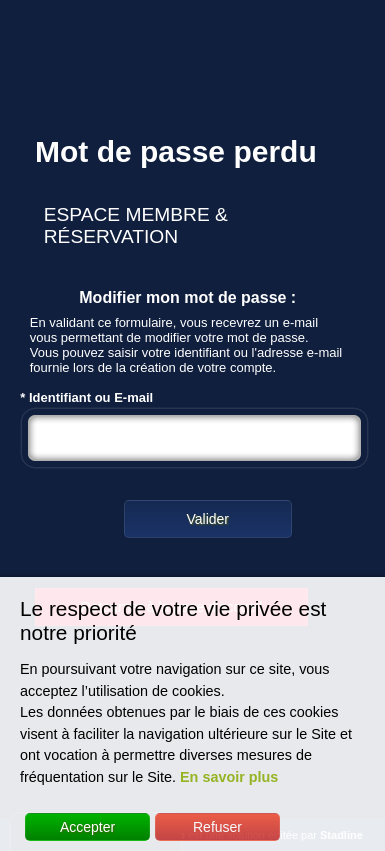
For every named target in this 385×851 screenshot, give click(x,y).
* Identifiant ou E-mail (195, 430)
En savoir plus (229, 777)
